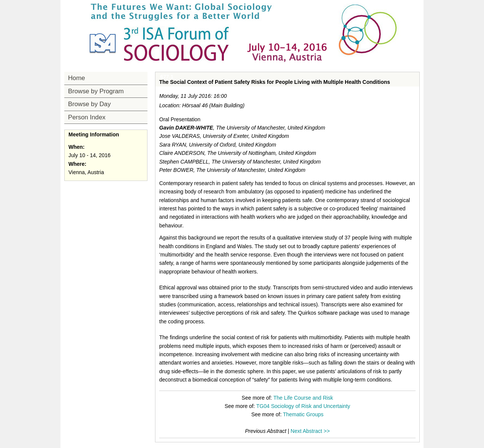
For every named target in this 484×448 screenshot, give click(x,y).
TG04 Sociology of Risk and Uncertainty (303, 406)
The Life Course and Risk (303, 398)
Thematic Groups (303, 414)
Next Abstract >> (310, 431)
